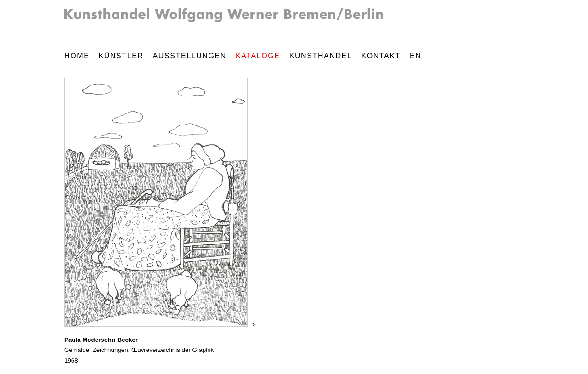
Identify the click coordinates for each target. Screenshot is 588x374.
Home (77, 56)
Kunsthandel (321, 56)
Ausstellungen (190, 56)
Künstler (121, 56)
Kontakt (381, 56)
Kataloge (258, 56)
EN (416, 56)
